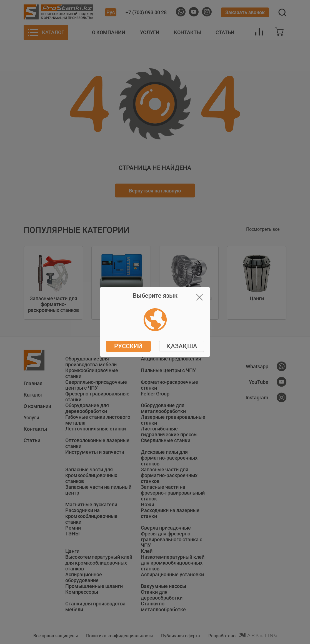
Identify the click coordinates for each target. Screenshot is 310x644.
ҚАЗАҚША (182, 346)
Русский (128, 346)
